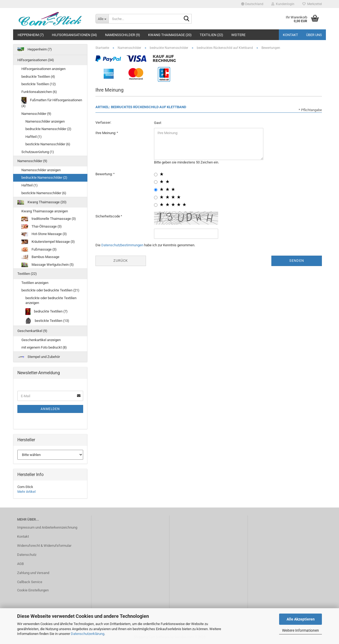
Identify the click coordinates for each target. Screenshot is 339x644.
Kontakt (290, 35)
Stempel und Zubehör (39, 357)
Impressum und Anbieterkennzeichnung (47, 527)
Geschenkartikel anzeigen (41, 340)
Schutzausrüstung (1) (38, 152)
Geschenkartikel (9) (32, 331)
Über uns (314, 35)
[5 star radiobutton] (156, 205)
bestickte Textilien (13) (47, 321)
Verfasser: (103, 122)
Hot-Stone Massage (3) (44, 234)
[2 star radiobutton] (156, 182)
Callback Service (30, 582)
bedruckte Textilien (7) (47, 312)
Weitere (238, 35)
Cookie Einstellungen (33, 590)
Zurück (121, 261)
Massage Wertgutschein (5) (48, 265)
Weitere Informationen (301, 630)
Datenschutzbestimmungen (122, 245)
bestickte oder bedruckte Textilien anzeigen (51, 300)
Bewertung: (104, 174)
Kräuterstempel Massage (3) (48, 242)
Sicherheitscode (108, 216)
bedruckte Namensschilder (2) (48, 129)
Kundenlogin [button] (283, 4)
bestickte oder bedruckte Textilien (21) (50, 290)
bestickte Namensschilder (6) (48, 144)
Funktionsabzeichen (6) (39, 92)
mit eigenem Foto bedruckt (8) (44, 347)
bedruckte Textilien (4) (38, 77)
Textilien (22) (211, 35)
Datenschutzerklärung (88, 634)
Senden (297, 261)
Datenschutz (27, 555)
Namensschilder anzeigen (45, 121)
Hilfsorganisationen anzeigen (43, 69)
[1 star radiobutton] (156, 175)
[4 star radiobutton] (156, 198)
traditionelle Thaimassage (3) (49, 219)
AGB (20, 564)
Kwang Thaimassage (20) (170, 35)
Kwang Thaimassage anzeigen (45, 211)
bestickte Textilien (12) (39, 84)
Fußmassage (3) (39, 250)
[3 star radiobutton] (156, 190)
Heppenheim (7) (31, 35)
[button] (252, 4)
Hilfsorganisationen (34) (74, 35)
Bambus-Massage (40, 257)
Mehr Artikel (26, 492)
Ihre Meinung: (106, 133)
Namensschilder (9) (123, 35)
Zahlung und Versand (33, 573)
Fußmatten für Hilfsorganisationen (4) (52, 102)
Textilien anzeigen (35, 283)
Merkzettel (312, 4)
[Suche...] (102, 19)
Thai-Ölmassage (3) (42, 227)
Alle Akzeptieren (301, 619)
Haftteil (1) (34, 137)
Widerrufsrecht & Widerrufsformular (44, 546)
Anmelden (50, 409)
